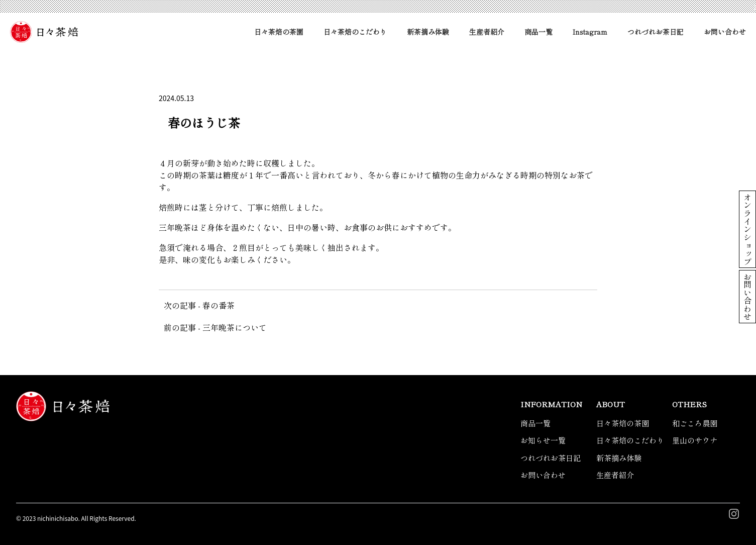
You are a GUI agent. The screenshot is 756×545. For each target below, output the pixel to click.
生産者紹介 (487, 32)
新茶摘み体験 (428, 32)
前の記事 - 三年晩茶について (215, 327)
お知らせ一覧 (543, 440)
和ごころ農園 (695, 423)
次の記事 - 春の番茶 (199, 305)
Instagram (590, 32)
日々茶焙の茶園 (279, 32)
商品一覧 (538, 32)
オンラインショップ (747, 229)
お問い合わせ (725, 32)
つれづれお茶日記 (656, 32)
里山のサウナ (695, 440)
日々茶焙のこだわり (355, 32)
